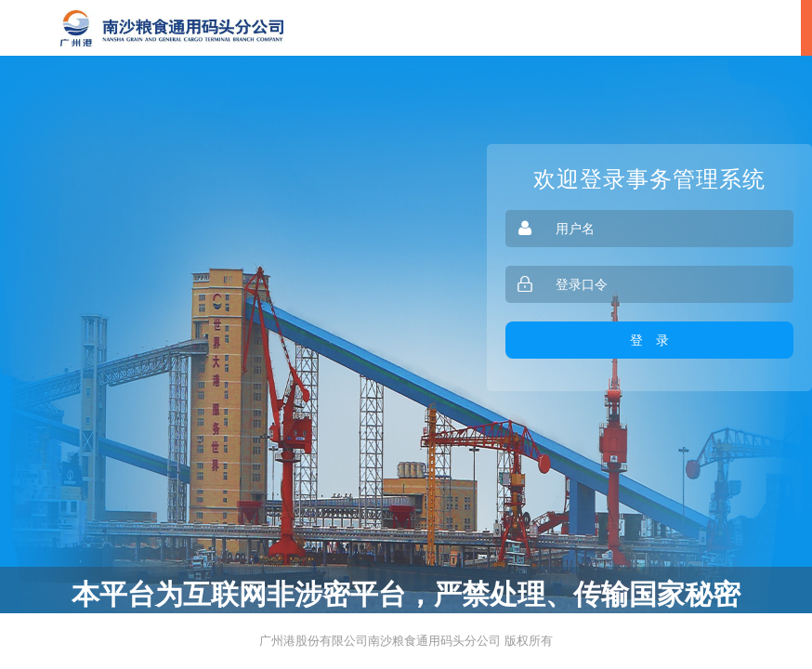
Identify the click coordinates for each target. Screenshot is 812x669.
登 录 (649, 340)
